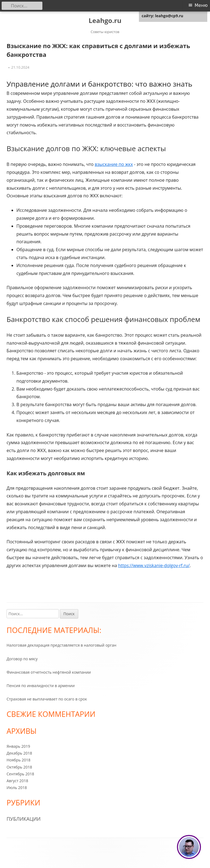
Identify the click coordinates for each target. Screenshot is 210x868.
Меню (201, 5)
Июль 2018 (17, 788)
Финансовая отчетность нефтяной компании (49, 672)
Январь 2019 (18, 746)
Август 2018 (17, 781)
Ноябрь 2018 (18, 760)
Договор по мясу (22, 659)
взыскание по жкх (114, 164)
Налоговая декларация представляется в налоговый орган (61, 645)
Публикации (24, 819)
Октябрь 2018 (19, 767)
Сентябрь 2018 (20, 774)
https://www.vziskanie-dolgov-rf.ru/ (154, 565)
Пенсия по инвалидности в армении (41, 686)
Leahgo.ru (105, 21)
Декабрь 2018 (19, 753)
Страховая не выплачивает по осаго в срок (47, 699)
